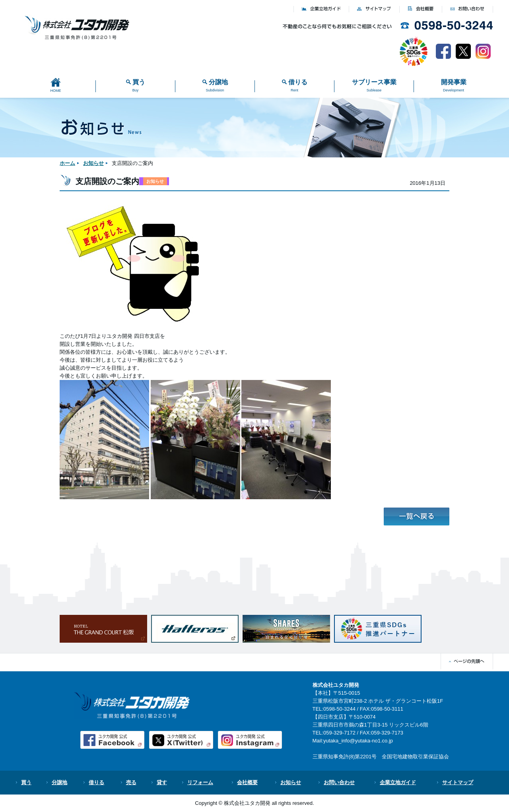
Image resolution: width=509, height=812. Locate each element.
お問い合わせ (339, 782)
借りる (96, 782)
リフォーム (200, 782)
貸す (162, 782)
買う (26, 782)
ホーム (67, 163)
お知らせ (93, 163)
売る (131, 782)
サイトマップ (458, 782)
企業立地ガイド (398, 782)
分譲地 (59, 782)
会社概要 (247, 782)
